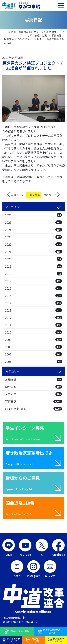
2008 (33, 347)
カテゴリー (13, 371)
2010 (33, 332)
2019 (33, 266)
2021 (33, 252)
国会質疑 (33, 387)
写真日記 (33, 401)
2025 (33, 222)
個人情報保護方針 (14, 618)
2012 (33, 318)
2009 (33, 340)
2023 (33, 237)
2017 (33, 281)
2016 (33, 288)
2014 (33, 303)
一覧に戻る (34, 195)
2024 (33, 230)
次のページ (50, 195)
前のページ (17, 195)
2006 (33, 362)
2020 (33, 259)
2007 (33, 354)
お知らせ (33, 379)
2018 (33, 274)
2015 (33, 296)
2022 (33, 244)
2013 (33, 310)
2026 (33, 215)
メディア (33, 394)
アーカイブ (12, 207)
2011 (33, 325)
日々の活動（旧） (33, 409)
